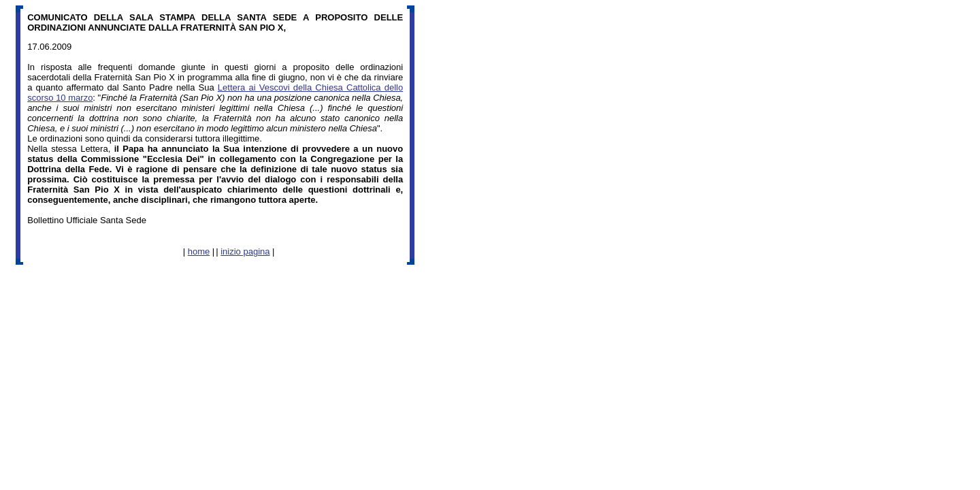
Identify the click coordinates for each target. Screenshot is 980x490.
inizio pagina (245, 251)
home (199, 251)
